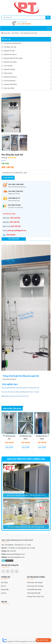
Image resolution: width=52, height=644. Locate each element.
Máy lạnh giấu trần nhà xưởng (12, 58)
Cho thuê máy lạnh (8, 81)
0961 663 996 (26, 24)
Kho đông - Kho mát (9, 47)
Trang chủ (6, 33)
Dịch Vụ (4, 586)
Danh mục (6, 39)
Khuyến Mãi (5, 590)
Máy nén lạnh (7, 73)
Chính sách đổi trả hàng (35, 586)
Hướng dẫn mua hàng (34, 590)
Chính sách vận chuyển (35, 583)
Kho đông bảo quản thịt (29, 33)
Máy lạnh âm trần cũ (9, 55)
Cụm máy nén (7, 66)
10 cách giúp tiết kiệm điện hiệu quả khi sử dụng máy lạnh (20, 388)
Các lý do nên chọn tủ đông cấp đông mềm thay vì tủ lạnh (20, 392)
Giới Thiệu (4, 583)
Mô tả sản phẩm (14, 239)
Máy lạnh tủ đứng (8, 70)
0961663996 (9, 235)
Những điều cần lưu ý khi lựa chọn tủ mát (15, 396)
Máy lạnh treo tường (9, 62)
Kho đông (15, 33)
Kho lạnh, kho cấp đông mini (11, 43)
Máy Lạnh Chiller (8, 88)
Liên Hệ (3, 593)
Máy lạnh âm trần (8, 51)
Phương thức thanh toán (35, 597)
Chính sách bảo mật (34, 593)
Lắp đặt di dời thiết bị (9, 85)
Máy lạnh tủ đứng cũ (9, 77)
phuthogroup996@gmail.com (17, 231)
